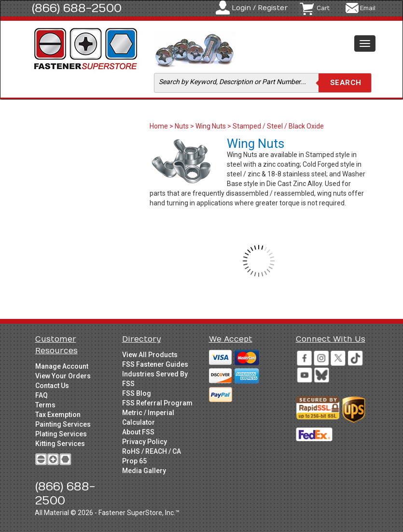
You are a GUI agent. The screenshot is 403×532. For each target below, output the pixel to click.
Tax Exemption (58, 415)
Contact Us (52, 386)
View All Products (150, 355)
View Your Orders (63, 376)
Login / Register (260, 8)
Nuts (182, 126)
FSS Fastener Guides (155, 364)
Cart (323, 8)
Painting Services (63, 424)
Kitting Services (60, 444)
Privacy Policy (145, 442)
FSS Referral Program (157, 403)
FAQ (42, 395)
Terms (45, 405)
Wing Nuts (211, 126)
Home (160, 126)
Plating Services (61, 434)
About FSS (138, 432)
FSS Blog (137, 393)
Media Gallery (144, 471)
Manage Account (62, 366)
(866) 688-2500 (77, 8)
